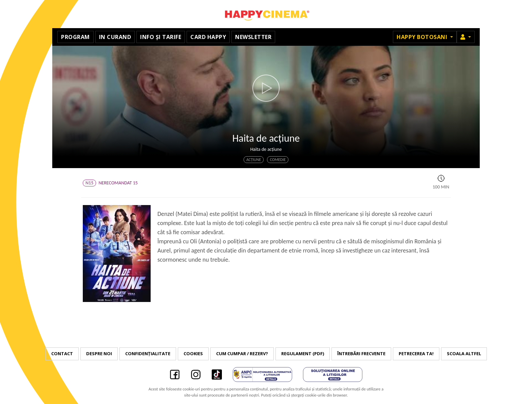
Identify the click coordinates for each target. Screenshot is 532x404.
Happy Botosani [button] (423, 37)
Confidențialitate (148, 353)
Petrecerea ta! (416, 353)
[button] (466, 37)
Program (75, 37)
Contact (62, 353)
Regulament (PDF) (303, 353)
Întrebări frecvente (361, 353)
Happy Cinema (266, 14)
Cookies (193, 353)
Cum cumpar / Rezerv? (242, 353)
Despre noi (99, 353)
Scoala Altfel (464, 353)
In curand (115, 37)
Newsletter (253, 37)
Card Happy (208, 37)
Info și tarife (161, 37)
